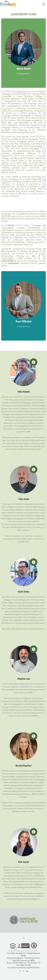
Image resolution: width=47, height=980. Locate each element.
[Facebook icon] (20, 971)
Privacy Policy (13, 951)
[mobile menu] (44, 4)
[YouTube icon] (23, 971)
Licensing (23, 951)
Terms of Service (33, 951)
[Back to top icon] (24, 938)
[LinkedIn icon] (27, 971)
